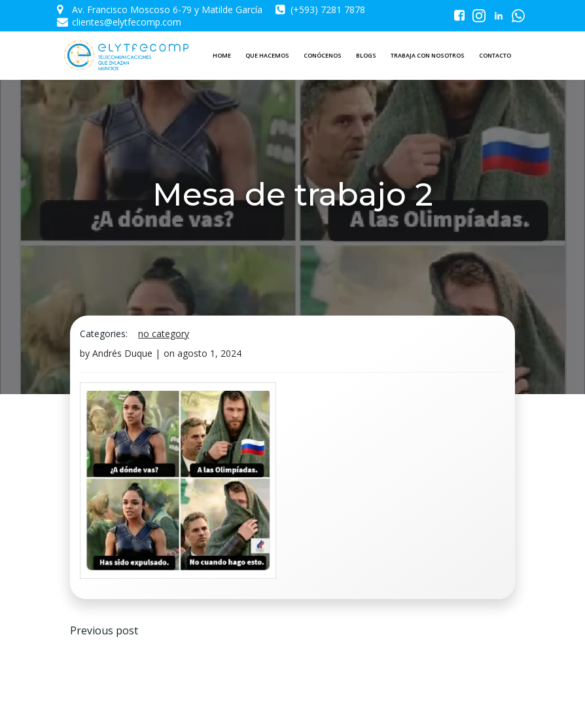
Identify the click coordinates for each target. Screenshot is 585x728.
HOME (222, 55)
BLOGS (366, 55)
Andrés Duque (122, 353)
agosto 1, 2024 (209, 353)
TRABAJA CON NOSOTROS (428, 55)
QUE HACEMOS (267, 55)
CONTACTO (495, 55)
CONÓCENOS (323, 55)
